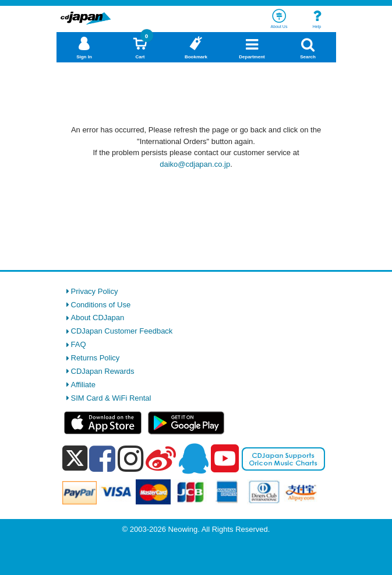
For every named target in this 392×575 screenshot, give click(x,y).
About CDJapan (98, 318)
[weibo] (161, 458)
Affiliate (83, 385)
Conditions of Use (101, 305)
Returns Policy (96, 358)
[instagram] (131, 458)
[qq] (193, 458)
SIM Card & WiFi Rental (111, 398)
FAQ (79, 344)
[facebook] (102, 458)
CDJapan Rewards (103, 371)
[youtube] (225, 459)
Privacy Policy (95, 291)
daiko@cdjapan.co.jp (195, 164)
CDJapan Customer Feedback (122, 331)
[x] (75, 459)
